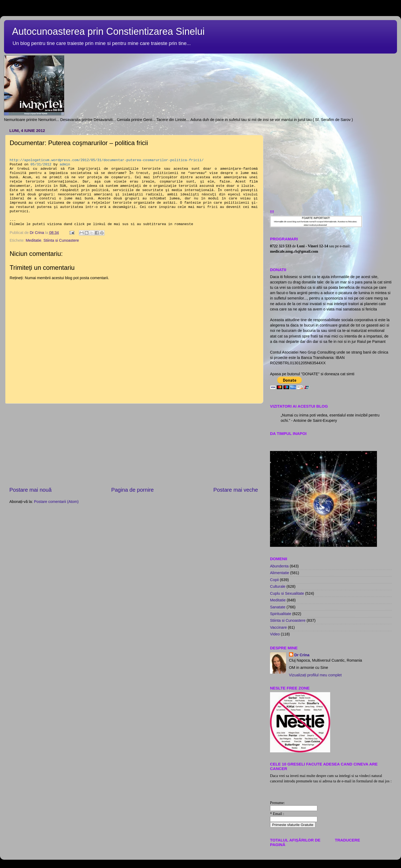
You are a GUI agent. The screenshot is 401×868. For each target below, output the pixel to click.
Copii (274, 580)
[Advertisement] (331, 164)
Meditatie (33, 240)
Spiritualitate (281, 614)
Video (275, 634)
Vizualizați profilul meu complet (315, 675)
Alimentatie (279, 573)
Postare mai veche (236, 490)
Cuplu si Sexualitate (287, 593)
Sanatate (278, 607)
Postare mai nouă (30, 490)
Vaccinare (278, 627)
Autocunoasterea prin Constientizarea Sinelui (108, 31)
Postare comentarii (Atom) (56, 502)
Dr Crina (302, 655)
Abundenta (279, 566)
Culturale (278, 586)
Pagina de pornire (132, 490)
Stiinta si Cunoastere (61, 240)
